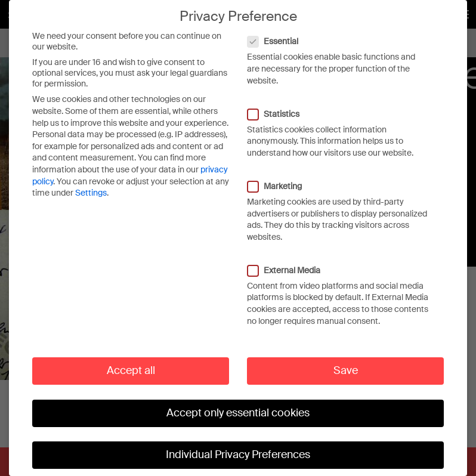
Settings (91, 188)
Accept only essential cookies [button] (238, 408)
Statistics (279, 109)
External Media (290, 265)
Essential (279, 36)
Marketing (281, 181)
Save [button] (346, 366)
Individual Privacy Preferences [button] (238, 450)
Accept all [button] (131, 366)
